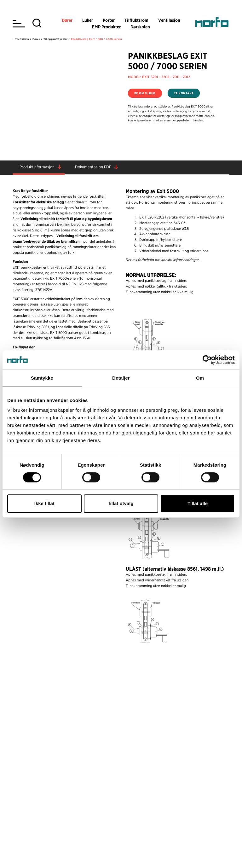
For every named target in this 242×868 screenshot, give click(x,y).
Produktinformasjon (37, 167)
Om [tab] (200, 378)
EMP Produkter (106, 27)
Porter (109, 20)
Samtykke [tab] (42, 378)
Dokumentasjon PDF (93, 167)
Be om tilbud (145, 93)
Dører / (37, 39)
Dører (67, 20)
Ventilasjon (169, 20)
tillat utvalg (121, 503)
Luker (88, 20)
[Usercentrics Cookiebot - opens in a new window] (207, 360)
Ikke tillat (44, 503)
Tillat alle (198, 503)
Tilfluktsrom (136, 20)
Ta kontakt (184, 93)
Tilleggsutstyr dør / (57, 39)
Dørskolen (140, 27)
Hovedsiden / (22, 39)
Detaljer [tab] (121, 378)
